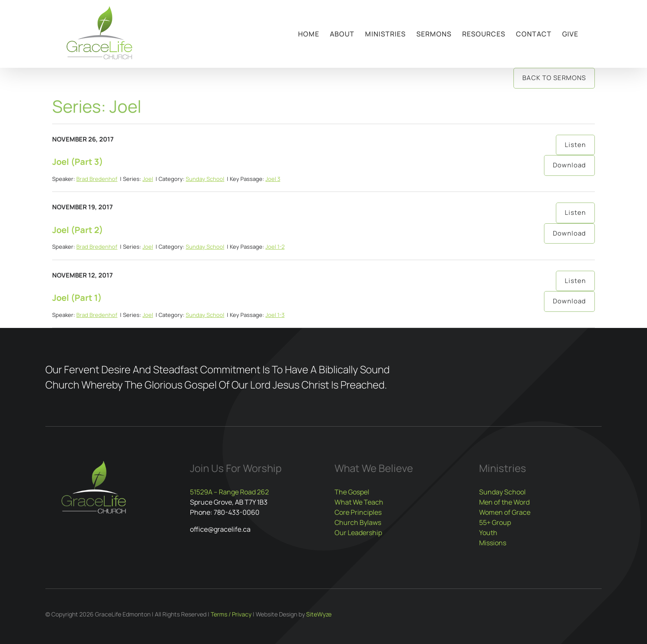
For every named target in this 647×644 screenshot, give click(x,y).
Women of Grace (505, 512)
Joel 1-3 (275, 315)
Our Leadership (358, 533)
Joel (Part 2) (78, 230)
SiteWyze (319, 614)
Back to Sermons (554, 78)
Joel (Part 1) (77, 298)
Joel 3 (273, 179)
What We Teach (359, 502)
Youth (488, 533)
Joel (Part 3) (78, 162)
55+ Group (495, 522)
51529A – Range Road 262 (229, 492)
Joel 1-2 (275, 247)
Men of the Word (504, 502)
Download (569, 165)
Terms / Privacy (231, 614)
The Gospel (352, 492)
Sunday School (205, 179)
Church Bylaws (358, 522)
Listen (575, 145)
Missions (493, 543)
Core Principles (358, 512)
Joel (148, 179)
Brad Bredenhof (97, 179)
